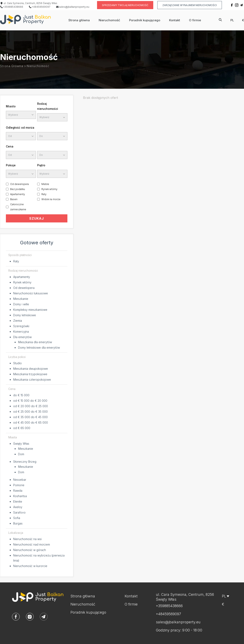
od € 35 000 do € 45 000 (30, 417)
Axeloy (18, 507)
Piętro (41, 165)
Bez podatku (18, 189)
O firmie (195, 20)
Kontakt (175, 20)
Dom (21, 454)
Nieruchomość (109, 20)
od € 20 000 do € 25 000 (31, 406)
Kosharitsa (20, 496)
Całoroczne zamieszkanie (18, 207)
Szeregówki (21, 326)
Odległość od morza (20, 128)
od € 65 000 (22, 428)
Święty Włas (21, 444)
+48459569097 (39, 7)
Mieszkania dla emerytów (35, 342)
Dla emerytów (22, 337)
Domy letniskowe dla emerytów (39, 348)
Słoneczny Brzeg (25, 462)
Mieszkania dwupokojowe (31, 369)
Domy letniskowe (25, 315)
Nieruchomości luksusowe (31, 293)
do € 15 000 (21, 395)
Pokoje (11, 165)
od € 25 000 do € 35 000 (30, 412)
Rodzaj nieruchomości (48, 106)
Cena (10, 146)
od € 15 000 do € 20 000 (30, 401)
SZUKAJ (37, 218)
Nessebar (20, 480)
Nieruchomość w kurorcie (30, 566)
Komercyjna (21, 332)
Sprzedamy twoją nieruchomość (125, 5)
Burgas (18, 523)
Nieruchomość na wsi (27, 539)
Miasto (11, 106)
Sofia (17, 518)
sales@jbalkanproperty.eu (73, 7)
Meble (45, 184)
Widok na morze (51, 199)
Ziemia (18, 321)
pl (232, 20)
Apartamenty (18, 194)
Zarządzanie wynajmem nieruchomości (190, 5)
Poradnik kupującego (145, 20)
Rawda (18, 491)
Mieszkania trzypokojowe (30, 374)
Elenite (18, 501)
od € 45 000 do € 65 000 (31, 422)
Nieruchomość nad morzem (32, 544)
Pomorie (19, 485)
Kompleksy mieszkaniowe (30, 310)
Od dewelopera (19, 184)
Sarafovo (19, 512)
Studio (17, 363)
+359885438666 (12, 7)
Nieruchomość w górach (30, 550)
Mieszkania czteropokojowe (32, 380)
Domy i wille (21, 304)
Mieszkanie (21, 299)
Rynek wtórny (49, 189)
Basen (14, 199)
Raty (44, 194)
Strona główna (79, 20)
